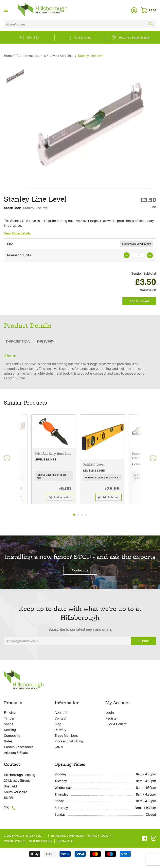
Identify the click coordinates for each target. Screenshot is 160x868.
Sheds (9, 724)
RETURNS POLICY (41, 841)
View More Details (17, 233)
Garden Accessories (31, 56)
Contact (61, 718)
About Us (61, 713)
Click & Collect (116, 724)
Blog (58, 724)
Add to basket (139, 301)
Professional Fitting (69, 741)
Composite (12, 736)
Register (112, 718)
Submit (144, 641)
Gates (8, 741)
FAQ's (59, 747)
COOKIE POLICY (15, 841)
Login (110, 713)
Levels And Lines (62, 56)
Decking (10, 730)
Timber (9, 718)
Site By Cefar (34, 836)
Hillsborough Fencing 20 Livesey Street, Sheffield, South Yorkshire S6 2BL (20, 786)
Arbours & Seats (16, 753)
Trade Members (66, 736)
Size (10, 244)
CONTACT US (65, 841)
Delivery (60, 730)
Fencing (10, 713)
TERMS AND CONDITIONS (67, 836)
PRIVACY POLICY (99, 836)
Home (8, 56)
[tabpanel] (54, 459)
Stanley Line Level (91, 56)
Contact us (80, 570)
